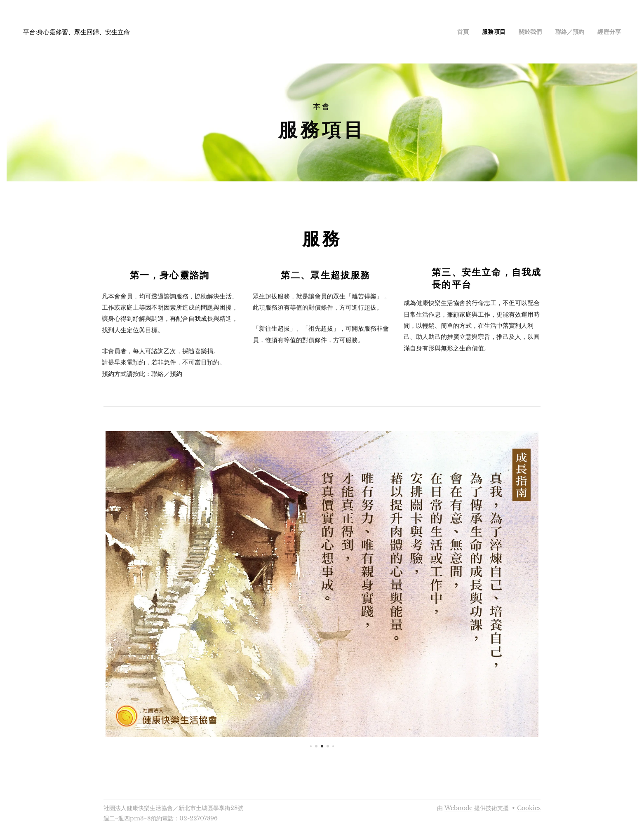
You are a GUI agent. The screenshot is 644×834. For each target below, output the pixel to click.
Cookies (529, 808)
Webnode (458, 808)
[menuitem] (476, 32)
